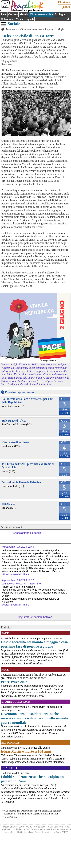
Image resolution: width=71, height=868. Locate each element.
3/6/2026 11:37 (25, 580)
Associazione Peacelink (28, 533)
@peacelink (8, 547)
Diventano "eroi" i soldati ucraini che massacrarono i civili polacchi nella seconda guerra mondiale (34, 718)
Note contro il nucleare (15, 442)
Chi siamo (64, 2)
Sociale (14, 24)
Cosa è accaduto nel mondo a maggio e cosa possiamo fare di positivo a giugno (34, 644)
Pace (4, 14)
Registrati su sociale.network (35, 617)
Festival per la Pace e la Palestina (21, 482)
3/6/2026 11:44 (25, 547)
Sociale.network (12, 527)
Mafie (61, 29)
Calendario (7, 19)
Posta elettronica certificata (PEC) (51, 832)
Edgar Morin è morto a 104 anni (26, 751)
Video (19, 19)
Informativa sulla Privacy (46, 829)
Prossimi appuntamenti (20, 392)
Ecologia (60, 14)
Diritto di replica (25, 832)
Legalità (50, 29)
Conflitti (9, 768)
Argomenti (11, 29)
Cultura (13, 14)
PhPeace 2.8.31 (24, 829)
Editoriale (10, 743)
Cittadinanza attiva (41, 14)
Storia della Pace (16, 702)
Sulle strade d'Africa (14, 421)
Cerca (67, 7)
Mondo (24, 14)
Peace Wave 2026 (14, 682)
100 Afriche (8, 504)
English (29, 19)
